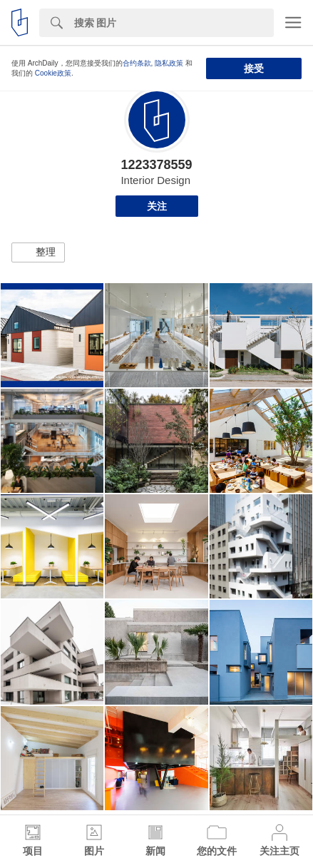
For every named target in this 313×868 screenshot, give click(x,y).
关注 (157, 206)
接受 (254, 68)
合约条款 (137, 63)
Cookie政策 (53, 73)
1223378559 (156, 165)
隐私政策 (169, 63)
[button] (38, 252)
